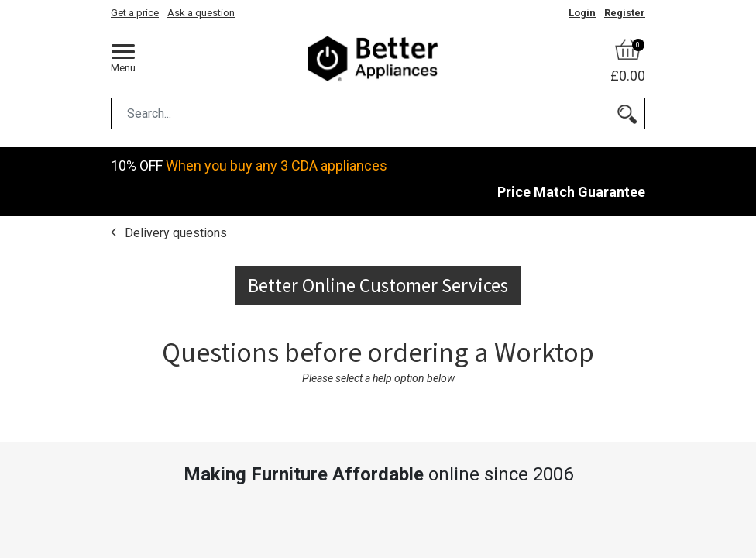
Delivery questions (174, 232)
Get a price (135, 13)
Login (582, 13)
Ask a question (201, 13)
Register (625, 13)
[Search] (627, 114)
